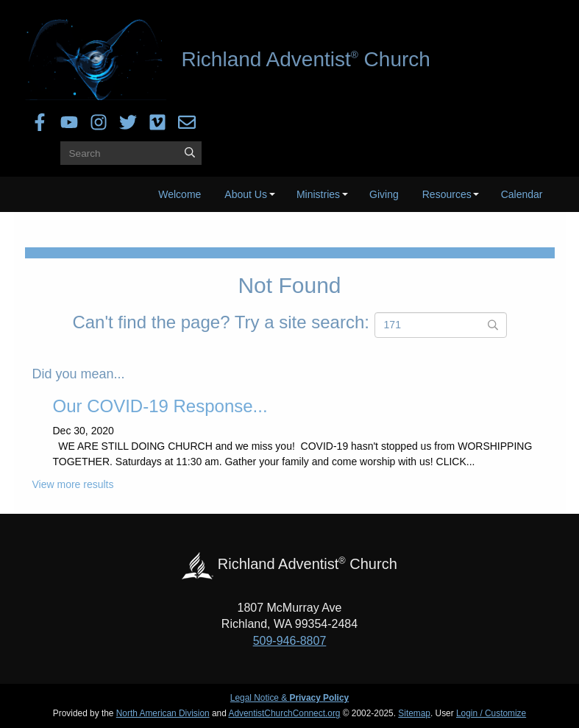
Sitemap (414, 713)
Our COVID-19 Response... (160, 406)
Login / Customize (491, 713)
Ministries (318, 194)
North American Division (163, 713)
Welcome (180, 194)
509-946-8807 (290, 641)
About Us (246, 194)
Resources (447, 194)
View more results (73, 484)
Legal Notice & (289, 698)
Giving (384, 194)
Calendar (522, 194)
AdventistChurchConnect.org (284, 713)
